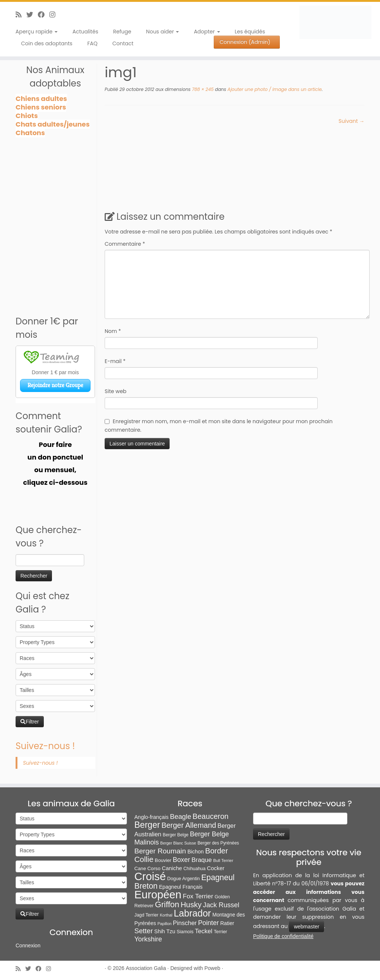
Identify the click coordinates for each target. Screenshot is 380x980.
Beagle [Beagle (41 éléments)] (181, 816)
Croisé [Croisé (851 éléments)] (150, 876)
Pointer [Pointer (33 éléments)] (209, 923)
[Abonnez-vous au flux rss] (21, 15)
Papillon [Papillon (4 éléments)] (164, 924)
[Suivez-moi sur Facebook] (44, 15)
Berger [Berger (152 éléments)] (147, 825)
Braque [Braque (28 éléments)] (202, 860)
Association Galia (146, 968)
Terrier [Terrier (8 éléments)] (220, 932)
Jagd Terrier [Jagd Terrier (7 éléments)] (146, 915)
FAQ (92, 43)
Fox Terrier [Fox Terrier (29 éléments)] (198, 896)
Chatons (30, 133)
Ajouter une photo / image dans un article (274, 89)
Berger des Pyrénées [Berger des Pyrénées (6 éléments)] (218, 843)
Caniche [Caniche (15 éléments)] (172, 868)
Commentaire (125, 244)
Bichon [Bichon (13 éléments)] (196, 852)
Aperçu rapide (37, 32)
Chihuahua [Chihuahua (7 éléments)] (194, 869)
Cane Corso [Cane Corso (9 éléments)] (147, 868)
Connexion (28, 945)
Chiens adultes (41, 99)
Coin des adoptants (47, 43)
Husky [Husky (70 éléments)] (191, 905)
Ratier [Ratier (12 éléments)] (227, 923)
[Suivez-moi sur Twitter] (32, 15)
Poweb (212, 968)
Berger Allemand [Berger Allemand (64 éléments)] (189, 825)
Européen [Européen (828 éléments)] (158, 895)
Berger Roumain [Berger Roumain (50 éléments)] (160, 851)
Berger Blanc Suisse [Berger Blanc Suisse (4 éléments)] (178, 843)
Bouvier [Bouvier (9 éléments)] (163, 860)
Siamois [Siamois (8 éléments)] (185, 932)
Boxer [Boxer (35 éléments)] (181, 860)
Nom (113, 331)
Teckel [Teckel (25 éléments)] (204, 931)
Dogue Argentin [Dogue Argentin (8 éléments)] (184, 878)
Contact (123, 43)
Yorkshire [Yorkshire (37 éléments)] (148, 939)
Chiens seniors (41, 107)
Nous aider (163, 32)
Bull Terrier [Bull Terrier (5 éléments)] (223, 860)
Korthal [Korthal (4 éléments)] (166, 915)
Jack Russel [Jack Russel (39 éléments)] (221, 905)
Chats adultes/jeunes (53, 124)
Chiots (27, 116)
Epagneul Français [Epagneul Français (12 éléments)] (181, 887)
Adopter (207, 32)
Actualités (85, 32)
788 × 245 (202, 89)
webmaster (307, 927)
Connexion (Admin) (245, 42)
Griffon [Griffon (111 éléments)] (167, 904)
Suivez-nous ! (45, 746)
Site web (116, 391)
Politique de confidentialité (283, 936)
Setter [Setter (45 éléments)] (144, 931)
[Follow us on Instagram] (55, 15)
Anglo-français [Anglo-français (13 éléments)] (151, 817)
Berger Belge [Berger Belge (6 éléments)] (176, 835)
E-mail (115, 361)
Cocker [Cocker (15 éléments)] (216, 868)
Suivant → (351, 121)
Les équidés (250, 32)
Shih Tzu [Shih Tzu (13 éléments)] (165, 931)
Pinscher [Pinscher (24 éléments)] (185, 923)
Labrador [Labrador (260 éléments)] (192, 913)
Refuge (122, 32)
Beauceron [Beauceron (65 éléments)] (211, 816)
